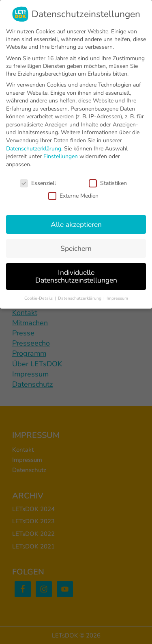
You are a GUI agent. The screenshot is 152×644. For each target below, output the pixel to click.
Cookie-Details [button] (39, 298)
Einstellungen (61, 156)
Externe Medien (73, 196)
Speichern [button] (76, 248)
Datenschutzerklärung (34, 149)
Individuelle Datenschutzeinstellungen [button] (76, 276)
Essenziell (38, 183)
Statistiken (108, 183)
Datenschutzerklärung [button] (80, 298)
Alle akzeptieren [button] (76, 224)
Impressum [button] (117, 298)
